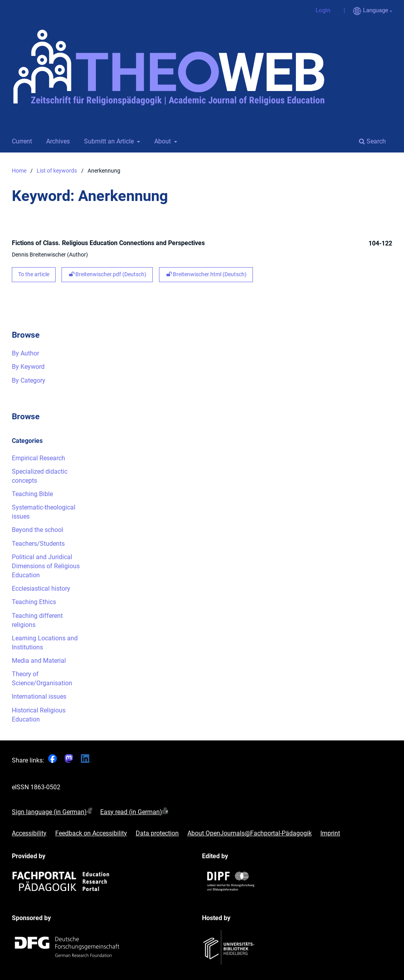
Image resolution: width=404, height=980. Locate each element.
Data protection (157, 833)
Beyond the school (37, 530)
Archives (56, 141)
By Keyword (28, 367)
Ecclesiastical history (41, 589)
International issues (39, 696)
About (162, 141)
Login (320, 10)
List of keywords (57, 171)
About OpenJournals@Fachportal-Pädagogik (250, 833)
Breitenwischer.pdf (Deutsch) (107, 274)
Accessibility (29, 833)
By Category (29, 380)
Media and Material (39, 661)
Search (372, 141)
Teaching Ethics (34, 602)
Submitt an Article (108, 141)
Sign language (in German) (49, 812)
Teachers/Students (38, 544)
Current (20, 141)
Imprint (330, 833)
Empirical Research (38, 458)
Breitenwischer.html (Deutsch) (206, 274)
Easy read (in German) (131, 812)
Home (19, 171)
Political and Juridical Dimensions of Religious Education (46, 566)
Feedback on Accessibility (91, 833)
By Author (25, 353)
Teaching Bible (32, 494)
